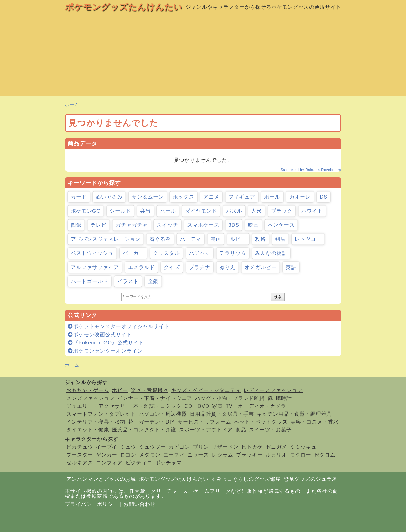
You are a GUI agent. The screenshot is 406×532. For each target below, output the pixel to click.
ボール (272, 197)
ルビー (238, 239)
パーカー (133, 253)
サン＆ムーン (148, 197)
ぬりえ (227, 267)
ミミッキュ (303, 447)
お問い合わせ (140, 504)
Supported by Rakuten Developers (311, 170)
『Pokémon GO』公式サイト (106, 343)
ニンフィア (109, 463)
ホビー (120, 390)
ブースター (80, 455)
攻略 (261, 239)
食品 (241, 430)
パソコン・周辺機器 (163, 414)
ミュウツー (152, 447)
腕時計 (284, 398)
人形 (257, 211)
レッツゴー (308, 239)
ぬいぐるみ (109, 197)
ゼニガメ (276, 447)
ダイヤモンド (201, 211)
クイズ (172, 267)
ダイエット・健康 (88, 430)
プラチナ (200, 267)
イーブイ (107, 447)
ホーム (72, 105)
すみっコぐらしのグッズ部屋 (246, 479)
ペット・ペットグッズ (261, 422)
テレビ (99, 225)
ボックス (184, 197)
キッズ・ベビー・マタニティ (206, 390)
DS (324, 197)
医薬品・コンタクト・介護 (144, 430)
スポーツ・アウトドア (206, 430)
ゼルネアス (80, 463)
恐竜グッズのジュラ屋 (310, 479)
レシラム (222, 455)
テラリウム (233, 253)
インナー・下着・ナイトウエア (155, 398)
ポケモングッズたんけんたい (123, 7)
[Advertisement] (203, 56)
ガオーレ (300, 197)
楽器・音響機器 (150, 390)
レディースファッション (273, 390)
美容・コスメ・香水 (315, 422)
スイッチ (167, 225)
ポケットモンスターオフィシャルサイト (119, 326)
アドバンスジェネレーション (106, 239)
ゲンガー (107, 455)
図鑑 (76, 225)
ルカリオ (276, 455)
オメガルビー (261, 267)
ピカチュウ (80, 447)
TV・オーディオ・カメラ (256, 406)
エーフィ (174, 455)
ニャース (198, 455)
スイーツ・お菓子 (270, 430)
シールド (120, 211)
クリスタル (166, 253)
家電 (217, 406)
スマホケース (203, 225)
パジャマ (200, 253)
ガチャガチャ (132, 225)
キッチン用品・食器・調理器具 (294, 414)
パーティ (191, 239)
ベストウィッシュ (92, 253)
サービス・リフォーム (204, 422)
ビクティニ (139, 463)
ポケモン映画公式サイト (100, 335)
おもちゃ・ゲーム (88, 390)
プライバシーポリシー (92, 504)
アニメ (211, 197)
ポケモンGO (86, 211)
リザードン (225, 447)
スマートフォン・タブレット (101, 414)
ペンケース (281, 225)
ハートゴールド (90, 281)
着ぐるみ (160, 239)
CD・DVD (197, 406)
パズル (234, 211)
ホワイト (312, 211)
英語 (291, 267)
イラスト (128, 281)
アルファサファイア (95, 267)
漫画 (216, 239)
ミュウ (128, 447)
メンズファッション (90, 398)
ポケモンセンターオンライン (105, 351)
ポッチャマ (168, 463)
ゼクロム (325, 455)
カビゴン (179, 447)
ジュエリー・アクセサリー (98, 406)
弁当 (145, 211)
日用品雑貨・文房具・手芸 (222, 414)
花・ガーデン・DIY (151, 422)
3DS (234, 225)
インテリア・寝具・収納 (96, 422)
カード (79, 197)
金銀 (153, 281)
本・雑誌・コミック (157, 406)
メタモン (150, 455)
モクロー (301, 455)
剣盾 (280, 239)
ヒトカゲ (252, 447)
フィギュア (242, 197)
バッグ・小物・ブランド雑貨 (230, 398)
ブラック (282, 211)
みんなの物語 (271, 253)
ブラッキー (249, 455)
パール (168, 211)
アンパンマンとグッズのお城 (101, 479)
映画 (253, 225)
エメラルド (141, 267)
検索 (278, 297)
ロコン (128, 455)
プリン (201, 447)
